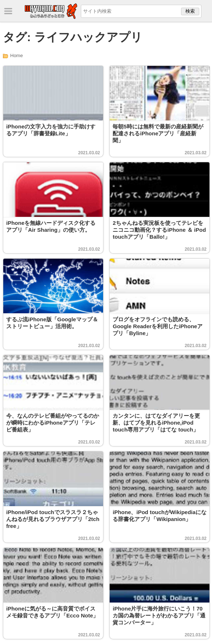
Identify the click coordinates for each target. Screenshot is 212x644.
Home (17, 55)
